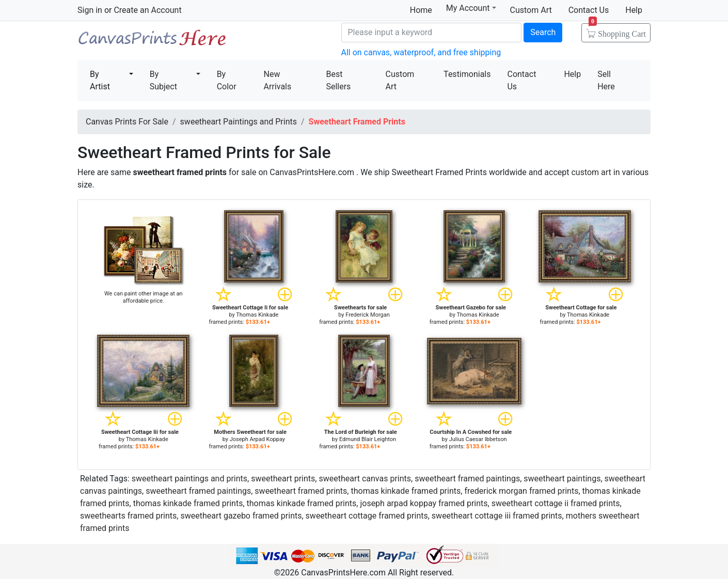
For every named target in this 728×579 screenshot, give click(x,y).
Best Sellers (338, 80)
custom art (591, 172)
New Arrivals (278, 80)
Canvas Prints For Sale (152, 42)
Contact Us (589, 10)
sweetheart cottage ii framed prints (556, 503)
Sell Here (606, 80)
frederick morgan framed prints (521, 491)
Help (634, 10)
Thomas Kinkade (257, 315)
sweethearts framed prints (128, 516)
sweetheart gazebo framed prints (241, 516)
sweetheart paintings (562, 479)
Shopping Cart (617, 30)
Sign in (90, 10)
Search (543, 32)
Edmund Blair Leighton (368, 439)
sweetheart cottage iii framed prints (497, 516)
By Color (227, 80)
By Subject (163, 80)
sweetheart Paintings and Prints (239, 122)
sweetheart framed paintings (467, 479)
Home (421, 10)
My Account (471, 8)
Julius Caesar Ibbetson (478, 439)
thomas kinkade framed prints (406, 491)
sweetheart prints (283, 479)
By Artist (100, 80)
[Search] (432, 33)
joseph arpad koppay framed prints (424, 503)
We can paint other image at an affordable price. (144, 297)
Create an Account (147, 10)
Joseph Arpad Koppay (257, 439)
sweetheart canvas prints (365, 479)
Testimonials (467, 74)
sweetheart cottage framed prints (367, 516)
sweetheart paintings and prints (189, 479)
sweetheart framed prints (301, 491)
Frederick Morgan (368, 315)
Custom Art (531, 10)
